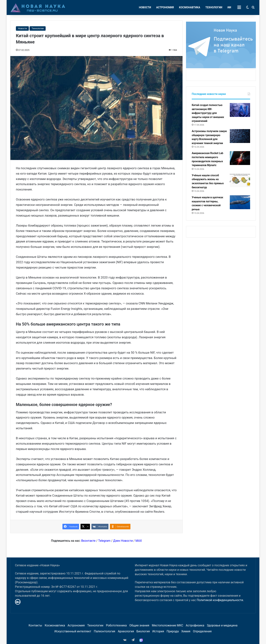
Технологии (214, 7)
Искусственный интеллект (73, 631)
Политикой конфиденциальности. (220, 600)
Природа (173, 631)
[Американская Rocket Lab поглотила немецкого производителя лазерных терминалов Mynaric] (240, 158)
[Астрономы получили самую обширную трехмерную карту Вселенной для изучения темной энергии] (240, 136)
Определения (202, 631)
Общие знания (139, 625)
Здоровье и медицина (222, 625)
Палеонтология (105, 631)
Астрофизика (195, 625)
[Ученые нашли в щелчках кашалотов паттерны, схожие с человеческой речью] (240, 202)
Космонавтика (190, 7)
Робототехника (116, 625)
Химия (186, 631)
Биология (143, 631)
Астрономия (165, 7)
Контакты (35, 625)
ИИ (229, 7)
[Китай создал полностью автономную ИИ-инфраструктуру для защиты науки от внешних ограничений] (240, 110)
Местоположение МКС (168, 625)
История (158, 631)
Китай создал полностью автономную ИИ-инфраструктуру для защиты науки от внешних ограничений (208, 113)
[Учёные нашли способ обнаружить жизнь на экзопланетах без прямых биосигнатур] (240, 180)
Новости (145, 7)
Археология (126, 631)
